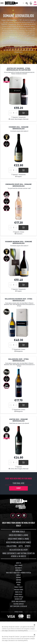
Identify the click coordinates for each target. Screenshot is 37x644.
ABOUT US (18, 563)
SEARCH (27, 3)
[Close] (34, 625)
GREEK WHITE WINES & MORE (18, 539)
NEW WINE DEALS (18, 532)
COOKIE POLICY (18, 595)
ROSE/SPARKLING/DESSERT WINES (19, 542)
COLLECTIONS (12, 546)
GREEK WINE (18, 570)
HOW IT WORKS (18, 566)
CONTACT (18, 575)
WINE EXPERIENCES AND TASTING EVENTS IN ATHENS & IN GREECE (18, 555)
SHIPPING (18, 580)
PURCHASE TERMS (18, 590)
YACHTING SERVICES (19, 604)
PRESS (19, 585)
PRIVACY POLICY (19, 587)
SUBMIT (19, 488)
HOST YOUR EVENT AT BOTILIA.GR (18, 606)
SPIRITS (28, 546)
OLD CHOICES (18, 568)
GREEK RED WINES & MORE (19, 535)
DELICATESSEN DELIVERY (19, 550)
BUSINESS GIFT (18, 599)
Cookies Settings (19, 597)
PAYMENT (19, 578)
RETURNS (19, 582)
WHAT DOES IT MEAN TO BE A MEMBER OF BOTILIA (19, 573)
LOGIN (35, 5)
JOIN (35, 2)
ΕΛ (24, 3)
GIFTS (21, 546)
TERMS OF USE (19, 592)
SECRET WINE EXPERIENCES (19, 601)
